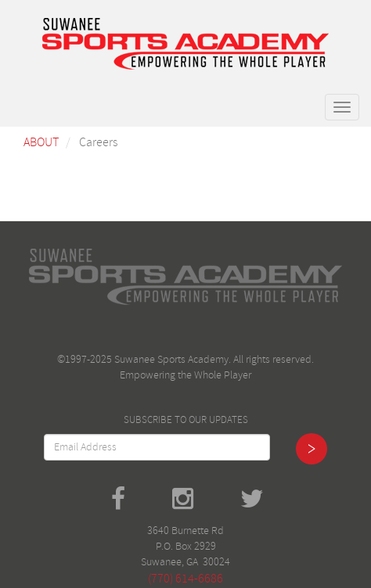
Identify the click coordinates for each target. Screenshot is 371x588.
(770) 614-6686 (185, 579)
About (41, 142)
